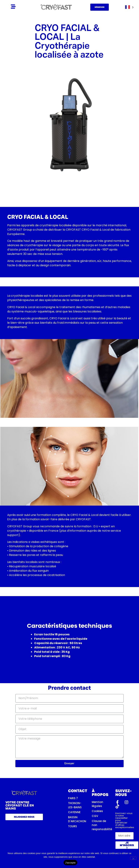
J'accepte (70, 863)
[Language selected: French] (129, 7)
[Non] (133, 858)
